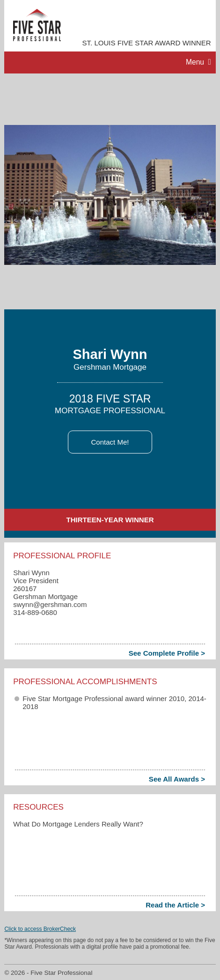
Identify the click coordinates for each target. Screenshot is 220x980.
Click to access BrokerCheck (40, 929)
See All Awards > (177, 779)
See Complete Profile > (167, 653)
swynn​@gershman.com (50, 604)
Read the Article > (175, 905)
